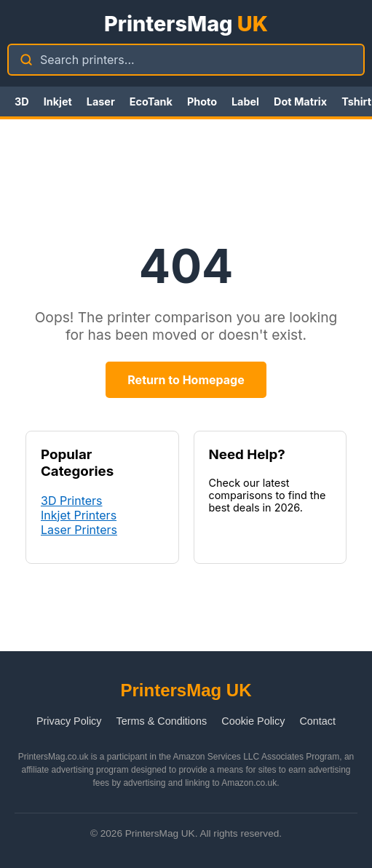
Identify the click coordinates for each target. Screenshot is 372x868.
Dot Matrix (300, 101)
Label (245, 101)
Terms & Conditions (162, 721)
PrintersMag (186, 24)
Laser (101, 101)
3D (22, 101)
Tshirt (356, 101)
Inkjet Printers (79, 515)
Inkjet (58, 101)
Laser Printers (79, 530)
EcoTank (151, 101)
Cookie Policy (253, 721)
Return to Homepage (186, 380)
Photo (202, 101)
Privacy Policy (69, 721)
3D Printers (72, 501)
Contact (317, 721)
